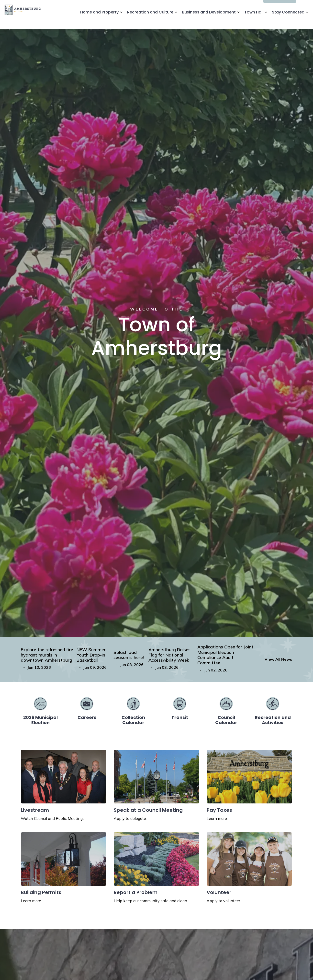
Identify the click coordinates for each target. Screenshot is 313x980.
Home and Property (99, 22)
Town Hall (254, 22)
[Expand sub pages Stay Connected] (307, 22)
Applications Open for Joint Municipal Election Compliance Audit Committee (225, 655)
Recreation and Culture (150, 22)
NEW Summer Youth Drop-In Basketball (91, 655)
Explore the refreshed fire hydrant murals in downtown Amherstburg (47, 655)
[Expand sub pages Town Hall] (266, 22)
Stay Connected (288, 22)
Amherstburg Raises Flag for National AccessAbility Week (169, 655)
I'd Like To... (280, 7)
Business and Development (209, 22)
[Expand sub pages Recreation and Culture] (176, 22)
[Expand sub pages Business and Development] (238, 22)
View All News (278, 659)
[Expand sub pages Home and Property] (121, 22)
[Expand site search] (304, 7)
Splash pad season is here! (129, 655)
